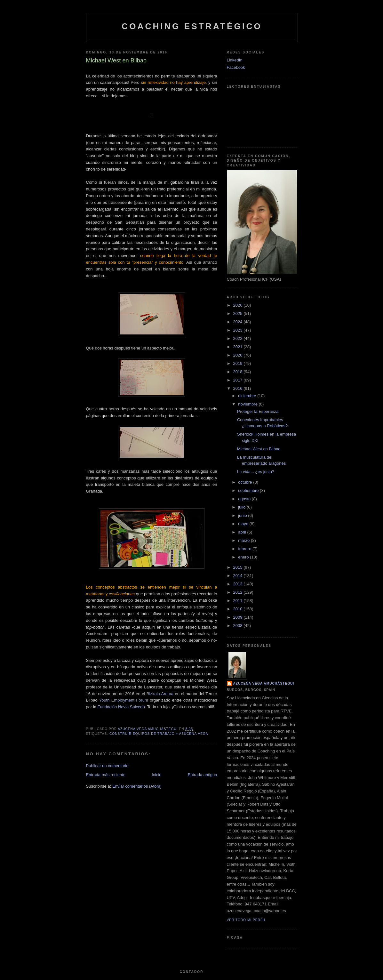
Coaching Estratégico (192, 26)
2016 (239, 388)
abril (243, 532)
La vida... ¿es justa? (256, 472)
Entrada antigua (203, 775)
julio (242, 507)
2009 (239, 617)
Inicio (156, 775)
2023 (239, 330)
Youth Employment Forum (124, 700)
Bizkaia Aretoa (160, 694)
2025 (239, 313)
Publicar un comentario (107, 766)
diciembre (248, 396)
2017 (239, 380)
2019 (239, 363)
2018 (239, 372)
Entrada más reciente (106, 775)
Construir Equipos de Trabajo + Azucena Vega (159, 734)
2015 (239, 567)
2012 (239, 592)
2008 (239, 626)
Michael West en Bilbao (259, 449)
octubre (246, 482)
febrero (245, 549)
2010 (239, 609)
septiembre (249, 490)
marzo (244, 540)
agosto (245, 499)
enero (244, 557)
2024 (239, 322)
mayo (244, 524)
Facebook (236, 67)
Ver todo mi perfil (247, 920)
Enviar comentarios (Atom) (137, 786)
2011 (239, 601)
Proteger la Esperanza (258, 411)
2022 (239, 338)
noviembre (248, 404)
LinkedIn (235, 60)
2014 (239, 576)
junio (243, 515)
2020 (239, 355)
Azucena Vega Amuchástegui (264, 683)
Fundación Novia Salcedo (121, 707)
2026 (239, 305)
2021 (239, 347)
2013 (239, 584)
